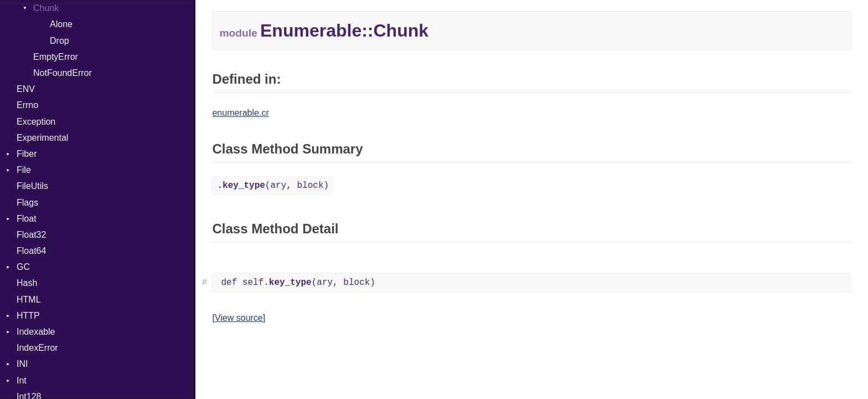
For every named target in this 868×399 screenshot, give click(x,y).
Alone (61, 24)
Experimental (42, 138)
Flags (27, 203)
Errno (27, 105)
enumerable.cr (240, 113)
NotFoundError (63, 73)
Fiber (27, 154)
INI (22, 364)
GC (23, 267)
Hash (27, 283)
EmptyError (56, 57)
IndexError (37, 348)
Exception (36, 122)
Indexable (36, 332)
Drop (60, 41)
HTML (29, 300)
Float (27, 219)
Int (22, 380)
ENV (26, 89)
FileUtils (32, 186)
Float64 (31, 251)
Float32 (31, 235)
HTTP (28, 316)
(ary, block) (273, 186)
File (24, 170)
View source (239, 318)
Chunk (46, 8)
